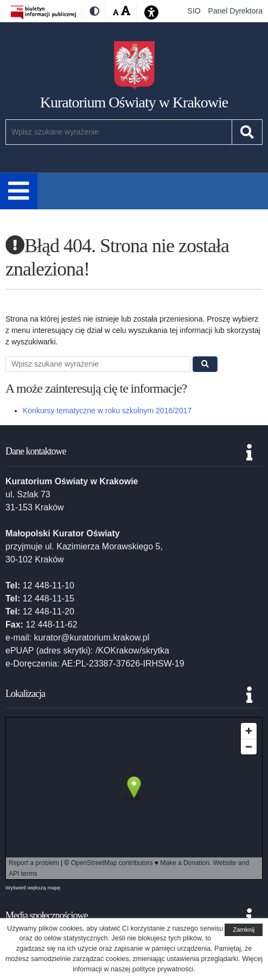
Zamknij (244, 930)
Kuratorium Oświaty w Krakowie (134, 102)
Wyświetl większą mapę (33, 888)
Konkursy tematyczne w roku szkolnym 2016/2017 (107, 411)
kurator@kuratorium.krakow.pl (91, 638)
